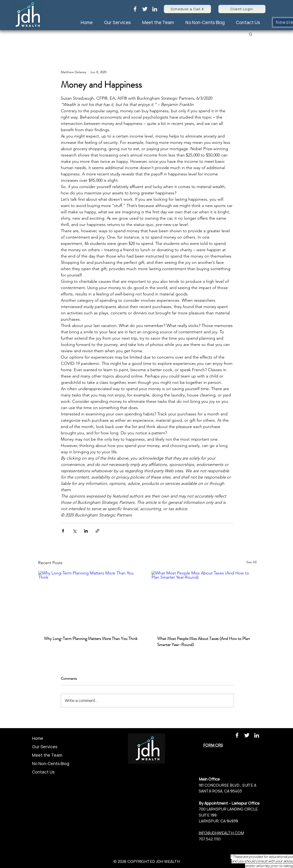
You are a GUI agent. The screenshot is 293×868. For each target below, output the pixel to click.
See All (251, 562)
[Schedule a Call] (187, 9)
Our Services (45, 747)
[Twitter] (145, 9)
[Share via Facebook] (63, 531)
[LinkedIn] (155, 9)
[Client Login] (242, 9)
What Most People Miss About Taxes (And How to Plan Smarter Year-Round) (203, 642)
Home (38, 738)
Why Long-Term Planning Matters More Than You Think (91, 639)
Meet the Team (47, 755)
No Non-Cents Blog (51, 764)
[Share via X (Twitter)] (74, 531)
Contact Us (43, 772)
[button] (251, 34)
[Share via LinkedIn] (86, 531)
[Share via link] (97, 531)
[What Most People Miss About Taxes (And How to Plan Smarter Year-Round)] (204, 600)
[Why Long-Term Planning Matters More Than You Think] (91, 600)
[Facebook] (135, 9)
